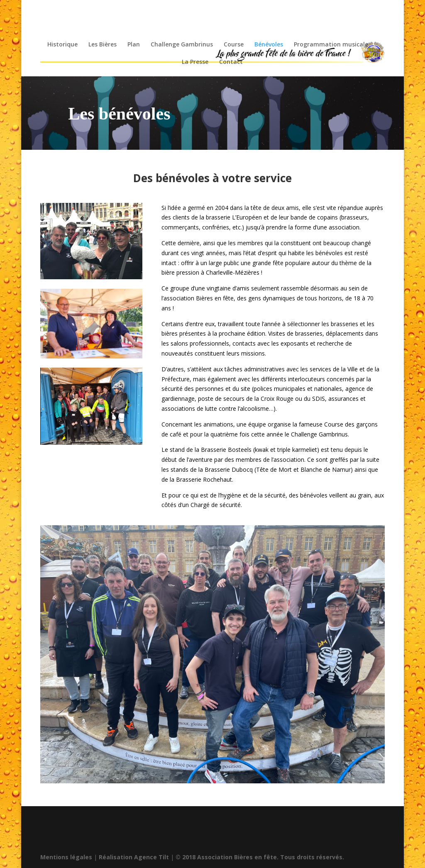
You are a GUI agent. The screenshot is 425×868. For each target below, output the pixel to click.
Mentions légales (66, 857)
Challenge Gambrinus (182, 45)
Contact (231, 62)
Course (234, 45)
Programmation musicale (331, 45)
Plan (134, 45)
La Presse (195, 62)
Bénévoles (269, 45)
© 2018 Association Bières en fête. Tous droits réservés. (260, 857)
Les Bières (103, 45)
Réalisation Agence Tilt (134, 857)
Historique (62, 45)
